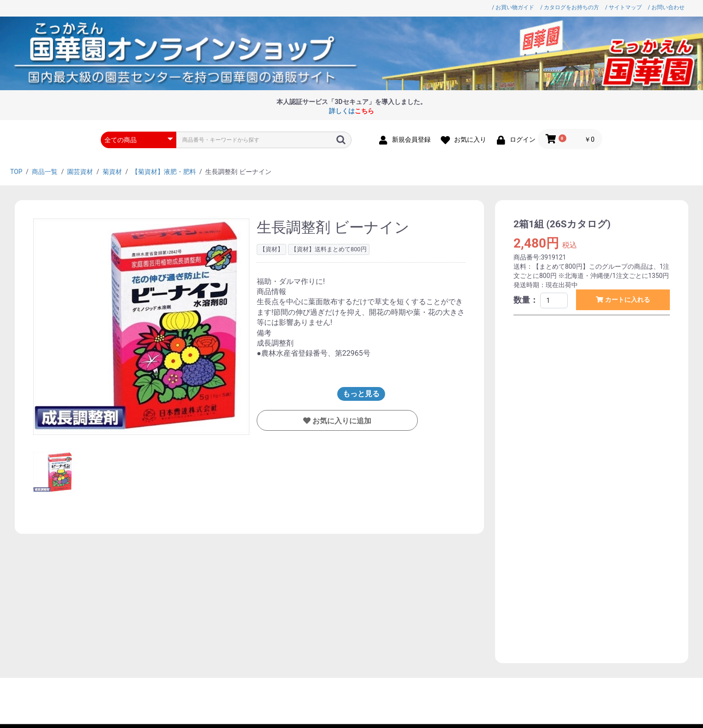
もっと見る (361, 394)
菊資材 (112, 172)
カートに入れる (626, 300)
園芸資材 (80, 172)
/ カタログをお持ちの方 (570, 7)
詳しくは (351, 111)
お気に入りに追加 (341, 421)
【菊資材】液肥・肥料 (164, 172)
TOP (16, 172)
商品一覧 (45, 172)
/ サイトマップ (623, 7)
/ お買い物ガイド (513, 7)
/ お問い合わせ (666, 7)
